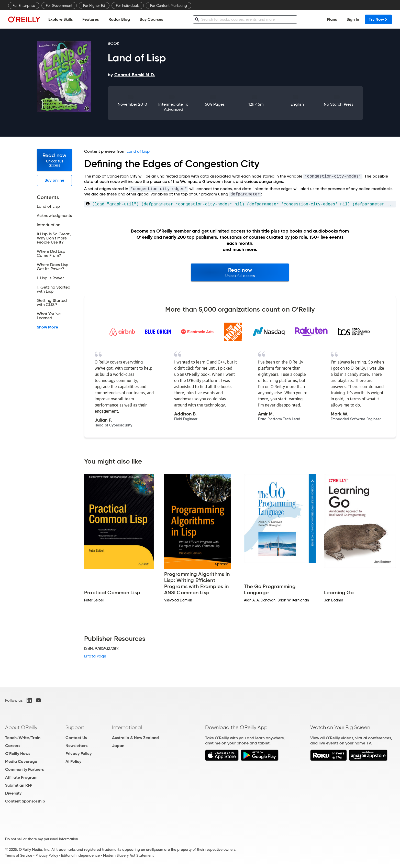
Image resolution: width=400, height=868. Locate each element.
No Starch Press (338, 104)
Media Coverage (21, 761)
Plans (332, 19)
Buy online (54, 180)
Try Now (378, 19)
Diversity (13, 793)
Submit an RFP (19, 785)
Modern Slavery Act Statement (128, 855)
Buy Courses (151, 19)
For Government (59, 6)
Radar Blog (119, 19)
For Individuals (128, 6)
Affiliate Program (21, 777)
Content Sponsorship (25, 801)
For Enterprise (24, 6)
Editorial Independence (80, 855)
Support (75, 727)
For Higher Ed (94, 6)
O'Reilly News (18, 754)
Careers (13, 746)
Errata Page (95, 656)
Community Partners (24, 769)
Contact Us (76, 738)
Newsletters (76, 746)
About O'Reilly (21, 727)
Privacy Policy (79, 754)
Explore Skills (60, 19)
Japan (118, 746)
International (127, 727)
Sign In (353, 19)
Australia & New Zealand (135, 738)
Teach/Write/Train (23, 738)
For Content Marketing (169, 6)
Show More (47, 327)
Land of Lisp (138, 151)
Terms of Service (19, 855)
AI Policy (73, 761)
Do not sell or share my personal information (42, 839)
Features (91, 19)
